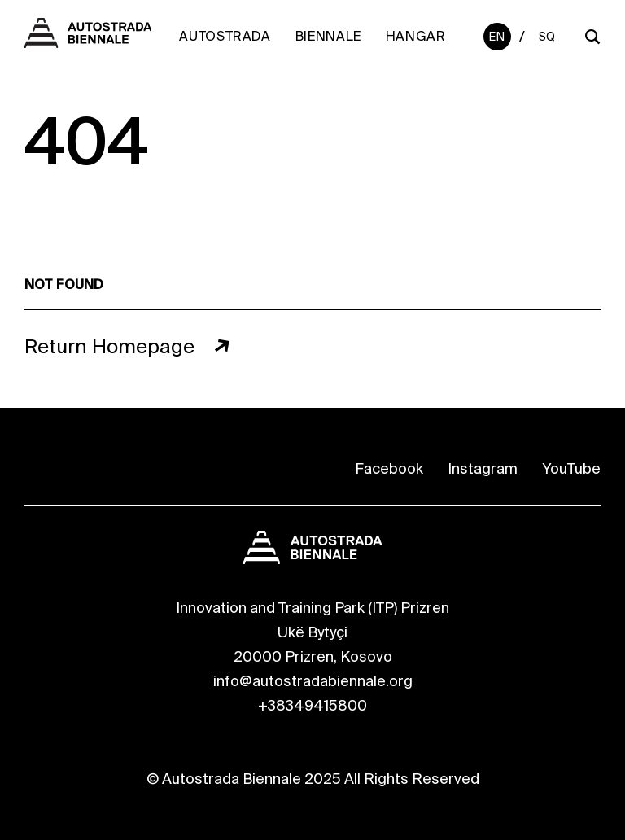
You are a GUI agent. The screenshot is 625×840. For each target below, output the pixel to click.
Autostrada (225, 36)
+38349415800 (312, 706)
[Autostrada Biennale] (88, 43)
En (497, 37)
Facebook (389, 469)
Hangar (416, 36)
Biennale (328, 36)
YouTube (571, 469)
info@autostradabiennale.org (313, 681)
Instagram (483, 469)
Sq (547, 37)
